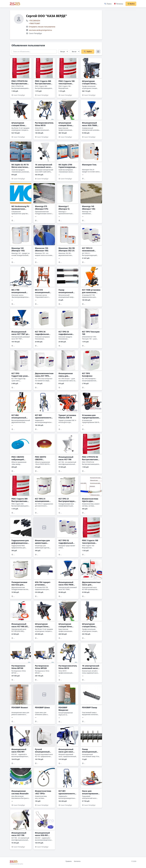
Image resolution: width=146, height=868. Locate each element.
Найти (88, 52)
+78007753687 (34, 23)
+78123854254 (34, 21)
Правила (68, 861)
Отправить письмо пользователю (42, 27)
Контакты (77, 861)
